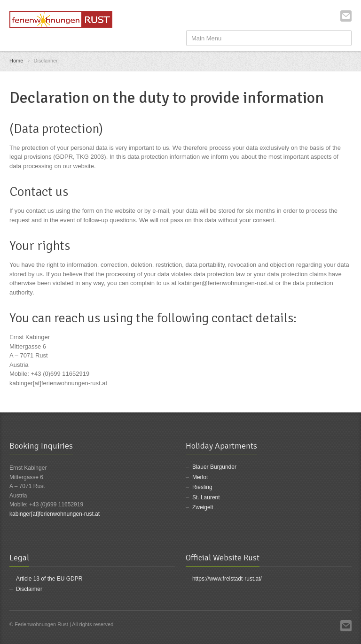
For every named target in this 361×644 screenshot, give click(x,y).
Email (346, 16)
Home (16, 61)
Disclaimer (29, 589)
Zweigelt (203, 507)
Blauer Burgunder (214, 467)
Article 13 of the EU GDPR (49, 579)
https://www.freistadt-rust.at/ (227, 579)
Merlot (200, 477)
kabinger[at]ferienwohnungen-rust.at (55, 514)
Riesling (202, 487)
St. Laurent (206, 497)
